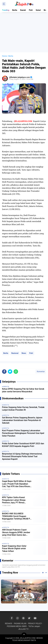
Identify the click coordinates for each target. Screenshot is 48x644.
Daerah (23, 10)
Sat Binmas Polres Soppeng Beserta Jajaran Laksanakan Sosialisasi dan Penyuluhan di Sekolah (22, 420)
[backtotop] (24, 635)
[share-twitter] (10, 372)
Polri (31, 10)
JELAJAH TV (23, 629)
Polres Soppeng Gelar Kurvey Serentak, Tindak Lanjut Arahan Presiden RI (23, 409)
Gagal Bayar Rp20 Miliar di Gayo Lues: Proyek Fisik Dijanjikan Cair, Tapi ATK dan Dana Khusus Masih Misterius (17, 484)
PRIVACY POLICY (35, 624)
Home (4, 56)
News (24, 353)
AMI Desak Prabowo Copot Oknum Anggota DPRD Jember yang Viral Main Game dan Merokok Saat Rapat (16, 532)
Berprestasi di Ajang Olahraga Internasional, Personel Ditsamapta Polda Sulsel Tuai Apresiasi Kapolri (22, 456)
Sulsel (38, 10)
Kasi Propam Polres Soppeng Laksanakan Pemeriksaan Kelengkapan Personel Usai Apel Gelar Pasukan (23, 433)
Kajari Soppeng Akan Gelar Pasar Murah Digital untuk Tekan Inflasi (14, 549)
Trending (6, 10)
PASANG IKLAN (20, 624)
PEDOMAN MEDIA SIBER (17, 626)
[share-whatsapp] (16, 372)
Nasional (15, 353)
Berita (15, 10)
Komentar (41, 372)
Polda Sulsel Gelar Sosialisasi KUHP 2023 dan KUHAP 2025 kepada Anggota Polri (23, 445)
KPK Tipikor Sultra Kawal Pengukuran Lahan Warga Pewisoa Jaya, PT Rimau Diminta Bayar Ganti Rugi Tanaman (14, 500)
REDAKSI (9, 624)
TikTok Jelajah (34, 626)
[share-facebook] (4, 372)
